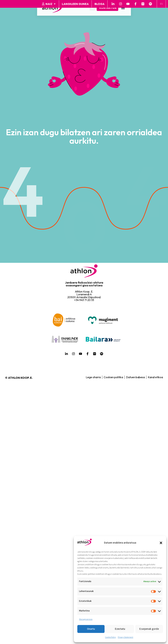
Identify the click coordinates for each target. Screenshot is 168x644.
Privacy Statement (125, 637)
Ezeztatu (120, 629)
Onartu (91, 629)
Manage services (86, 619)
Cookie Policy (111, 637)
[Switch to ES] (162, 4)
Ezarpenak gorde (149, 629)
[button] (161, 543)
